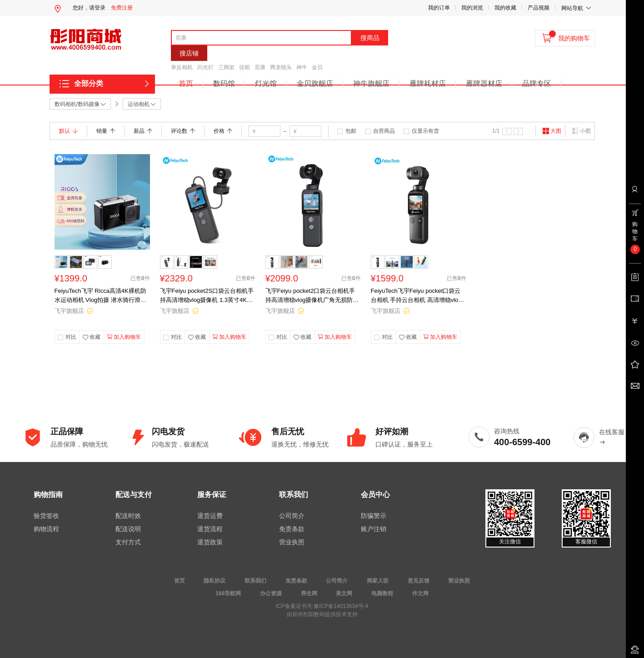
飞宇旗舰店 (69, 311)
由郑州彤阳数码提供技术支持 (322, 614)
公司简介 (292, 516)
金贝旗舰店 (315, 83)
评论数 (183, 131)
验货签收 (46, 516)
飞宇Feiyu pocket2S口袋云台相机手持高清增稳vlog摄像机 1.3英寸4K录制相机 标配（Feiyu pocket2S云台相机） (207, 296)
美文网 (344, 593)
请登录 (97, 8)
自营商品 (384, 131)
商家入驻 (378, 581)
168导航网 (228, 593)
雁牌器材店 (484, 83)
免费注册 (122, 8)
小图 (581, 131)
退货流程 (210, 529)
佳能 (245, 67)
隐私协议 (215, 581)
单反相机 (182, 67)
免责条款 (292, 529)
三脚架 (226, 67)
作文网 (420, 593)
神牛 (302, 67)
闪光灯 (205, 67)
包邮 (351, 131)
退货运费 (210, 516)
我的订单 (439, 8)
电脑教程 (382, 593)
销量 (106, 131)
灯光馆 (266, 83)
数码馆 (224, 83)
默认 (68, 131)
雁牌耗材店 (428, 83)
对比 (71, 337)
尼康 (260, 67)
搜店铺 (189, 53)
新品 (143, 131)
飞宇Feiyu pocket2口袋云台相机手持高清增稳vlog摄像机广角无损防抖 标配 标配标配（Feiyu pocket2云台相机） (312, 296)
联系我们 (255, 581)
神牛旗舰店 (371, 83)
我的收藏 (505, 8)
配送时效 (128, 516)
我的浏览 (472, 8)
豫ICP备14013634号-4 (341, 606)
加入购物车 (124, 337)
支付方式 (128, 542)
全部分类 (89, 83)
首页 (186, 83)
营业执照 (292, 542)
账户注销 (374, 529)
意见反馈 (419, 581)
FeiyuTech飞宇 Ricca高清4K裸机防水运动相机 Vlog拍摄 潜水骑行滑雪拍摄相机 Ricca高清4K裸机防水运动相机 (102, 296)
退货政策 (210, 542)
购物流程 (46, 529)
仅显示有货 (425, 131)
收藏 (91, 337)
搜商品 (370, 38)
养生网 (309, 593)
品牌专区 (537, 83)
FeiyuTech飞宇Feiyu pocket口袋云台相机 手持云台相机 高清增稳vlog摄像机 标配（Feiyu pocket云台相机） (416, 296)
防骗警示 (374, 516)
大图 (552, 131)
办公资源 (271, 593)
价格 (223, 131)
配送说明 (128, 529)
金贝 (317, 67)
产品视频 (539, 8)
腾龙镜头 (281, 67)
